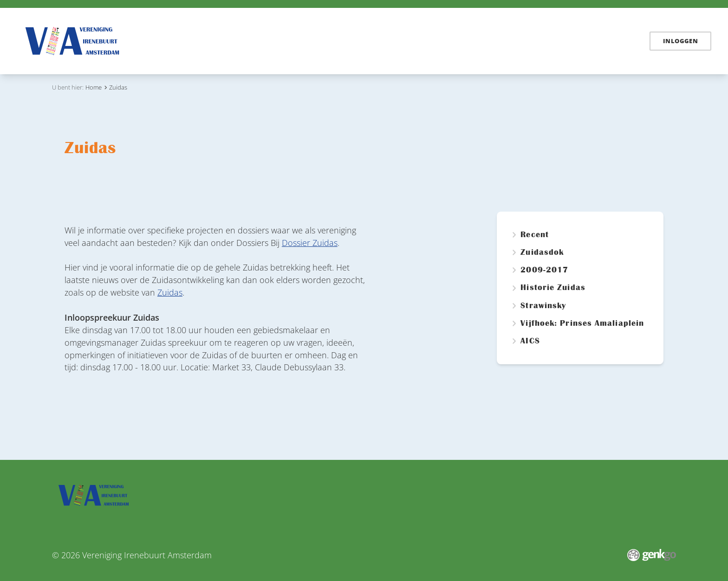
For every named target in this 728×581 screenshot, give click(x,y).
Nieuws (253, 41)
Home (223, 40)
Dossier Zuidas (310, 243)
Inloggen (680, 41)
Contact (584, 41)
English (624, 41)
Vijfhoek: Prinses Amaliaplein (582, 323)
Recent (535, 235)
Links (386, 41)
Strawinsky (543, 306)
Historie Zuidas (553, 288)
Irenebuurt (344, 41)
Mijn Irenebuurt (527, 41)
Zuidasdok (542, 252)
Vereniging (465, 41)
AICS (530, 341)
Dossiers (296, 41)
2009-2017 (544, 270)
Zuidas (420, 41)
